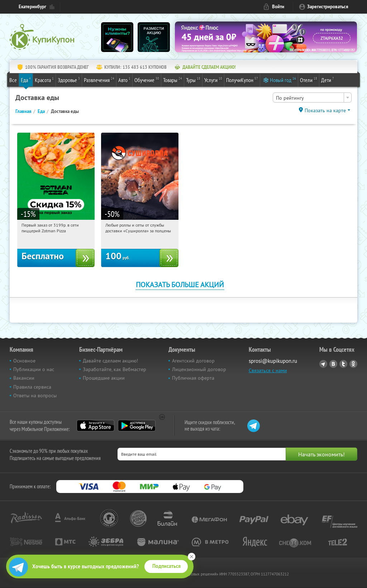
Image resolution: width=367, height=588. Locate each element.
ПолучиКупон (242, 80)
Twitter (343, 364)
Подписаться (166, 566)
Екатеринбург (32, 7)
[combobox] (312, 98)
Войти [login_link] (278, 7)
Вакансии (24, 378)
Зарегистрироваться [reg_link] (328, 7)
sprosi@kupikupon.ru (273, 361)
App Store (96, 426)
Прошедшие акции (104, 378)
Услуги (213, 80)
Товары (173, 80)
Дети (328, 80)
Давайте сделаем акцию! (110, 361)
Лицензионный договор (199, 369)
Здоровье (69, 80)
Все (13, 80)
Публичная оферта (193, 378)
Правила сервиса (32, 387)
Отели (309, 80)
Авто (124, 80)
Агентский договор (193, 361)
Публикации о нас (34, 369)
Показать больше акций (180, 284)
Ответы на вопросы (35, 395)
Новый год (283, 80)
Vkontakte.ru (333, 364)
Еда (26, 80)
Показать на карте (325, 110)
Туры (193, 80)
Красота (44, 80)
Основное (24, 361)
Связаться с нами (268, 370)
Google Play (137, 426)
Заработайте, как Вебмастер (115, 369)
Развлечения (99, 80)
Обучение (147, 80)
